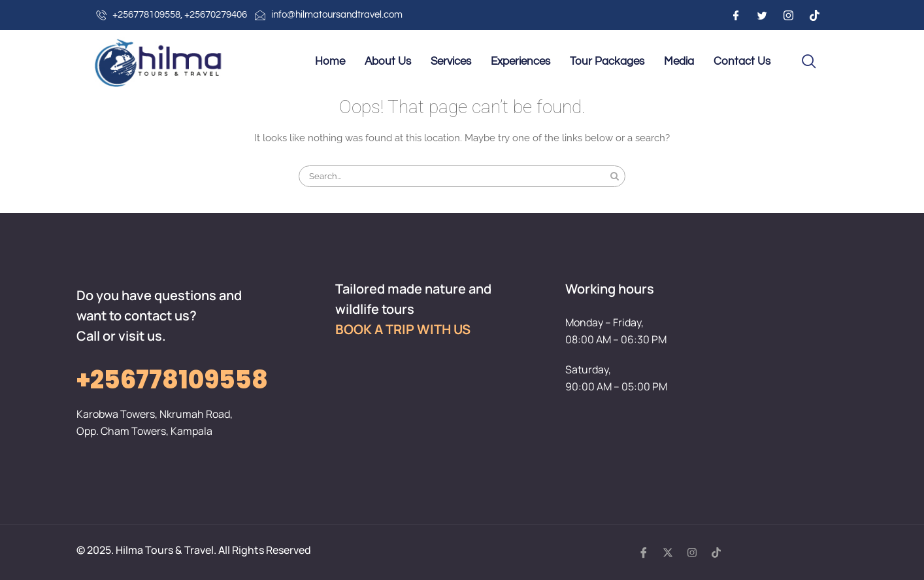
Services (451, 61)
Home (330, 61)
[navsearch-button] (809, 62)
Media (679, 61)
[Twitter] (762, 15)
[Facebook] (736, 15)
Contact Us (742, 61)
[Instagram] (788, 15)
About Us (388, 61)
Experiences (520, 61)
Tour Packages (607, 61)
